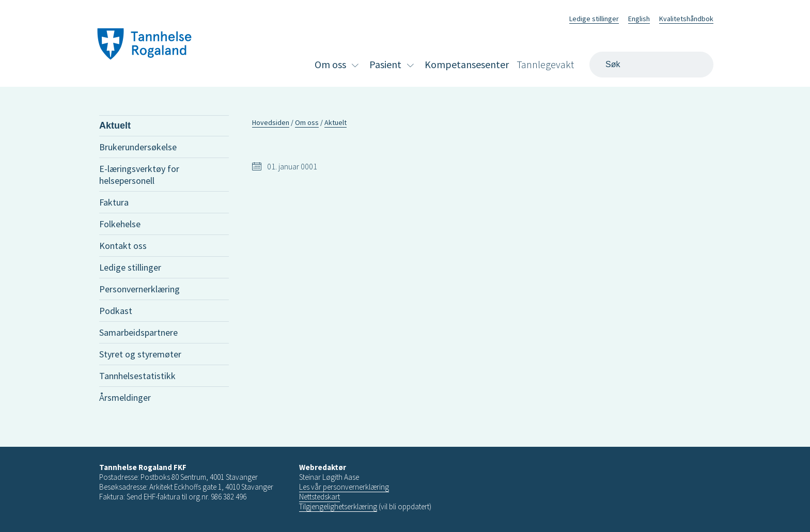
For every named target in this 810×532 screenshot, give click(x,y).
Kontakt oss (123, 246)
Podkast (116, 311)
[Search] (651, 65)
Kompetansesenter (467, 64)
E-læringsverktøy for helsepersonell (139, 175)
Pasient (385, 64)
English (639, 19)
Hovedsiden (271, 122)
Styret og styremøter (140, 354)
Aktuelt (115, 126)
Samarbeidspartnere (138, 332)
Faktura (114, 202)
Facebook (548, 18)
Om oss (330, 64)
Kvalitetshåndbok (686, 19)
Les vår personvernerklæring (344, 487)
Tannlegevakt (545, 64)
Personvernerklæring (139, 289)
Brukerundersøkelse (138, 147)
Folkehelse (120, 224)
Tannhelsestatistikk (137, 376)
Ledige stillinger (594, 19)
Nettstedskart (320, 497)
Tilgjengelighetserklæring (338, 506)
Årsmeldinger (125, 397)
